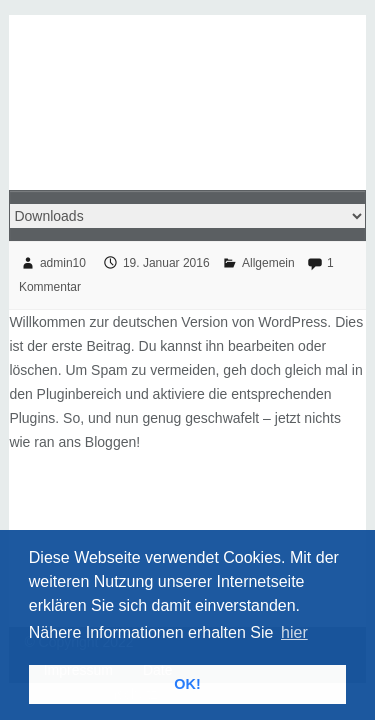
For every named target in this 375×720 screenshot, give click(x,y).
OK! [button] (187, 684)
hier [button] (294, 632)
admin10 (63, 263)
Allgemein (268, 263)
